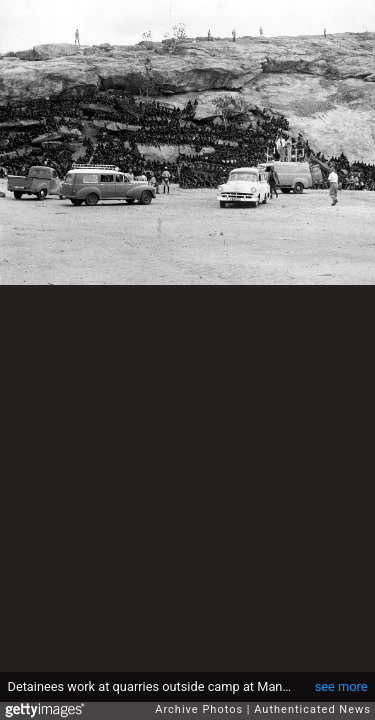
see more (341, 686)
